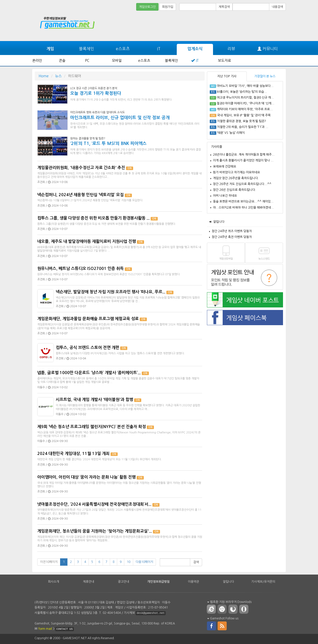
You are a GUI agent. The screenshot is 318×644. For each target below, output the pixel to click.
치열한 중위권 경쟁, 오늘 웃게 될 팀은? (242, 121)
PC (87, 61)
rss (222, 625)
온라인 (37, 61)
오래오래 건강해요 (225, 167)
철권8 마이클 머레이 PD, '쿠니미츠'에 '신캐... (246, 103)
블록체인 (86, 49)
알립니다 (219, 222)
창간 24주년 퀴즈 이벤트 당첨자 (232, 231)
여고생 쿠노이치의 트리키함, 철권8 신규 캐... (245, 98)
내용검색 (277, 7)
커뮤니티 (268, 49)
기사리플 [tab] (217, 147)
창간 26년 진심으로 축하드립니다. (235, 190)
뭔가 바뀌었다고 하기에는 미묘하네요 (236, 172)
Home (44, 76)
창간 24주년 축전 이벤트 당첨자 (232, 237)
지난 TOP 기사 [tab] (227, 76)
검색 (196, 562)
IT (159, 49)
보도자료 (224, 61)
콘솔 (62, 61)
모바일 (117, 61)
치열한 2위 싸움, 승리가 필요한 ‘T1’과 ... (243, 127)
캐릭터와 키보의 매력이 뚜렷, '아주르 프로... (245, 109)
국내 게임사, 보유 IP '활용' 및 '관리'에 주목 (244, 115)
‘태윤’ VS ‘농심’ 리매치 (231, 133)
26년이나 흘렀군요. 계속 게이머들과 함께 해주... (244, 155)
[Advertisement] (267, 26)
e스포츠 (123, 49)
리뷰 (231, 49)
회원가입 (168, 7)
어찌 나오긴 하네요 (225, 196)
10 (129, 562)
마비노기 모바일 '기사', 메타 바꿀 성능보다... (245, 86)
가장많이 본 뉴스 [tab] (265, 76)
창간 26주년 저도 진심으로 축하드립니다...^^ (242, 184)
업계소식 (195, 49)
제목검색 (224, 7)
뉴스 (58, 76)
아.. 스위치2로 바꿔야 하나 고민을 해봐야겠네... (243, 208)
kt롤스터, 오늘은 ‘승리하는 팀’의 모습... (242, 92)
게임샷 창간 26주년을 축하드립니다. (236, 178)
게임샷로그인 (147, 7)
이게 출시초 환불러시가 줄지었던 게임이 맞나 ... (243, 160)
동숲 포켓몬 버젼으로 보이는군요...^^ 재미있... (243, 201)
